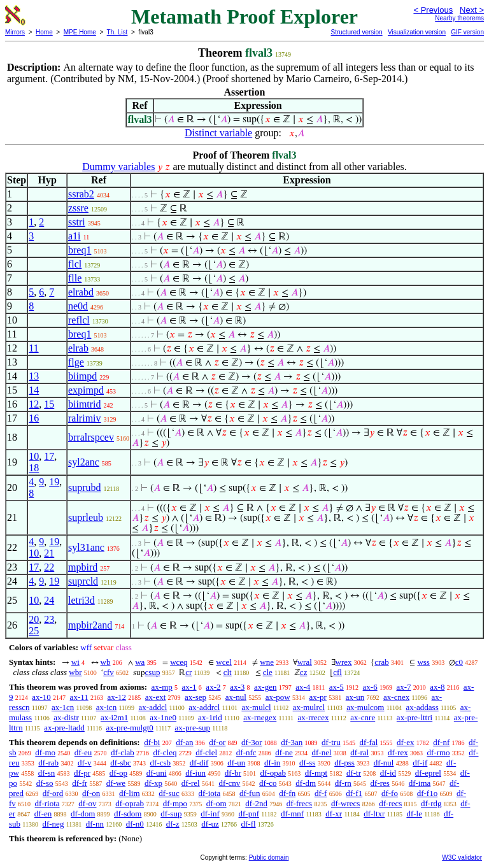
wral (305, 662)
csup (153, 672)
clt (228, 672)
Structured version (356, 32)
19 (54, 482)
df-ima (420, 783)
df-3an (292, 742)
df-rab (48, 763)
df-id (388, 773)
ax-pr (317, 697)
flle (75, 278)
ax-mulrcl (309, 707)
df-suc (169, 793)
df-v (85, 763)
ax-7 (403, 687)
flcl (75, 264)
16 (34, 418)
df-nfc (246, 752)
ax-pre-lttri (415, 717)
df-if (420, 763)
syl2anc (84, 462)
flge (76, 362)
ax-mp (162, 687)
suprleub (86, 517)
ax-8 (437, 687)
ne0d (78, 306)
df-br (233, 773)
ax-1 (189, 687)
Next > (472, 10)
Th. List (117, 32)
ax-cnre (363, 717)
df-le (414, 814)
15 (49, 404)
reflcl (79, 320)
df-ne (284, 752)
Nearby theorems (459, 18)
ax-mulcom (365, 707)
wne (267, 662)
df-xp (153, 783)
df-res (380, 783)
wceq (179, 662)
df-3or (252, 742)
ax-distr (66, 717)
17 (49, 456)
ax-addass (422, 707)
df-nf (441, 742)
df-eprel (428, 773)
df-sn (47, 773)
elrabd (81, 292)
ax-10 (41, 697)
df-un (236, 763)
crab (381, 662)
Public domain (269, 857)
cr (188, 672)
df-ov (87, 803)
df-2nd (256, 803)
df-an (184, 742)
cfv (109, 672)
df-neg (53, 824)
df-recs (390, 803)
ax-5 (337, 687)
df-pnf (249, 814)
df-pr (82, 773)
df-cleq (165, 752)
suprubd (85, 487)
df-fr (80, 783)
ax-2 (213, 687)
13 (34, 376)
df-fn (287, 793)
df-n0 (135, 824)
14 (34, 390)
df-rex (398, 752)
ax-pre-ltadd (64, 728)
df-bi (152, 742)
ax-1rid (210, 717)
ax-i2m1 (114, 717)
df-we (116, 783)
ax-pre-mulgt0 (129, 728)
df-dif (199, 763)
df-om (216, 803)
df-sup (171, 814)
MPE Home (80, 32)
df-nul (384, 763)
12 (34, 404)
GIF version (467, 32)
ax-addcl (153, 707)
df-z (173, 824)
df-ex (405, 742)
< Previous (433, 10)
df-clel (206, 752)
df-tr (354, 773)
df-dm (306, 783)
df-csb (161, 763)
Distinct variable (218, 133)
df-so (45, 783)
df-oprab (130, 803)
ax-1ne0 (163, 717)
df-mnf (292, 814)
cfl (337, 672)
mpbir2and (90, 625)
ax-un (355, 697)
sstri (77, 222)
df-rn (343, 783)
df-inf (210, 814)
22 (49, 567)
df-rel (191, 783)
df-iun (195, 773)
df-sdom (128, 814)
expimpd (86, 390)
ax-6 (370, 687)
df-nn (95, 824)
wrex (344, 662)
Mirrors (15, 32)
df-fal (368, 742)
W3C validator (462, 857)
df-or (217, 742)
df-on (91, 793)
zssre (78, 208)
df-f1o (428, 793)
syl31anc (86, 547)
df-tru (331, 742)
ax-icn (106, 707)
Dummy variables (118, 167)
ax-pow (278, 697)
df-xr (334, 814)
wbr (75, 672)
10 (34, 456)
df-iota (210, 793)
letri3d (81, 600)
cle (268, 672)
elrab (78, 348)
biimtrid (85, 404)
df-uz (210, 824)
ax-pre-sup (193, 728)
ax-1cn (63, 707)
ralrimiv (85, 418)
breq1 (80, 250)
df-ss (307, 763)
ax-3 (237, 687)
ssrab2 (81, 194)
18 (34, 468)
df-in (272, 763)
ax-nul (236, 697)
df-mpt (316, 773)
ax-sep (195, 697)
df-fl (249, 824)
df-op (118, 773)
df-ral (359, 752)
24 (49, 600)
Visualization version (417, 32)
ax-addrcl (204, 707)
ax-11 (79, 697)
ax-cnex (396, 697)
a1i (74, 236)
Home (44, 32)
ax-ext (155, 697)
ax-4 (303, 687)
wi (75, 662)
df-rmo (438, 752)
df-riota (47, 803)
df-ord (53, 793)
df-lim (130, 793)
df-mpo (175, 803)
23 (49, 619)
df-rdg (431, 803)
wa (140, 662)
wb (106, 662)
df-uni (157, 773)
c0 (459, 662)
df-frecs (299, 803)
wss (423, 662)
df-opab (273, 773)
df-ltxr (374, 814)
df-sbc (121, 763)
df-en (43, 814)
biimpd (82, 376)
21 (49, 553)
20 (34, 619)
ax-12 (117, 697)
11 (33, 348)
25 (34, 631)
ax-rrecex (314, 717)
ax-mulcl (256, 707)
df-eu (83, 752)
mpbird (83, 567)
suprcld (83, 581)
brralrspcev (91, 437)
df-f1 (354, 793)
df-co (268, 783)
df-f (321, 793)
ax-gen (265, 687)
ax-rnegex (260, 717)
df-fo (390, 793)
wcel (224, 662)
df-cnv (229, 783)
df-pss (344, 763)
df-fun (250, 793)
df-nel (322, 752)
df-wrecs (345, 803)
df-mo (45, 752)
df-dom (83, 814)
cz (304, 672)
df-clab (123, 752)
